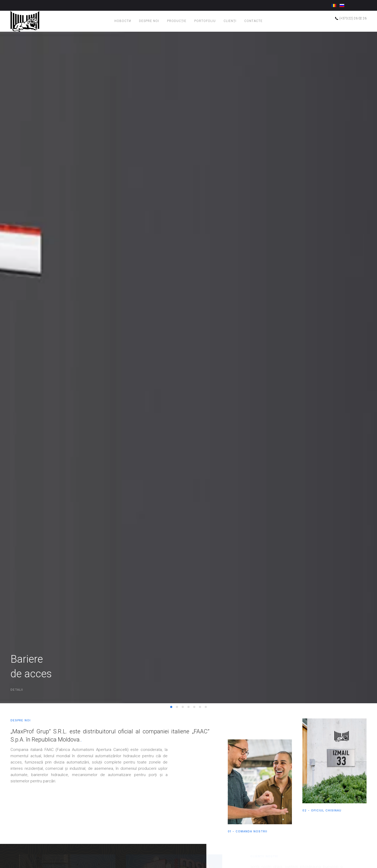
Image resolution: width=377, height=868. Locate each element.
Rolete (200, 736)
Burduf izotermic (206, 736)
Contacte (253, 21)
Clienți (230, 21)
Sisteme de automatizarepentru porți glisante (183, 736)
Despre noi (149, 21)
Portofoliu (205, 21)
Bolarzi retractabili (188, 736)
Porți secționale (194, 736)
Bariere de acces (171, 736)
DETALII (17, 719)
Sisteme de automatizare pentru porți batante (177, 736)
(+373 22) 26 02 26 (351, 18)
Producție (177, 21)
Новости (123, 21)
